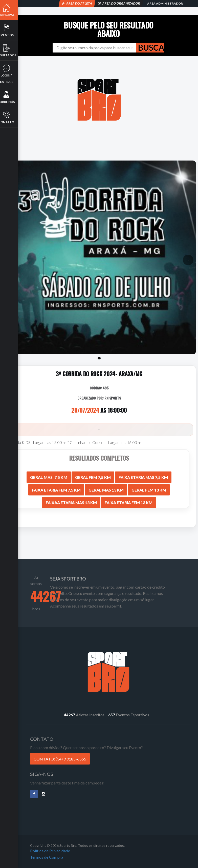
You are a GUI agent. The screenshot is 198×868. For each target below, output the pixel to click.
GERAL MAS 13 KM (106, 488)
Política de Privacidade (57, 853)
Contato (12, 117)
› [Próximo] (188, 258)
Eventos (11, 30)
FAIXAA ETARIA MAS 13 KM (71, 500)
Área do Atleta (77, 3)
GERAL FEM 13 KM (149, 488)
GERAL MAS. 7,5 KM (49, 475)
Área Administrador (165, 3)
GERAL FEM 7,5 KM (93, 475)
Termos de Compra (53, 860)
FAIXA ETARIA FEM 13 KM (129, 500)
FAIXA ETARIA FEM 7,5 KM (56, 488)
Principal (11, 10)
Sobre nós (11, 97)
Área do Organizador (119, 3)
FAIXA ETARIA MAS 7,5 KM (143, 475)
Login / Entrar (11, 74)
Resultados (12, 50)
